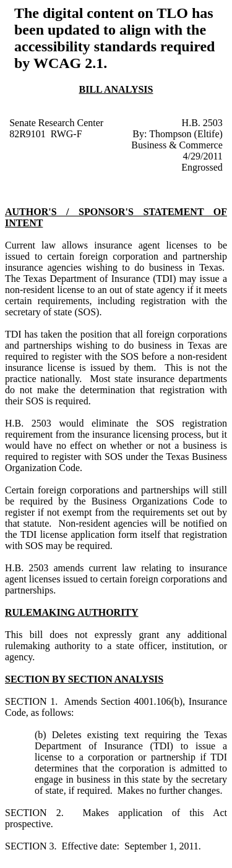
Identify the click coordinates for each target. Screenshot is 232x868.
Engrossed (202, 167)
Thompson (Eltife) (186, 134)
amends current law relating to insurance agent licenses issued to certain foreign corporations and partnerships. (116, 579)
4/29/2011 (203, 156)
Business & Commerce (177, 145)
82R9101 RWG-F (45, 134)
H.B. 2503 (202, 123)
